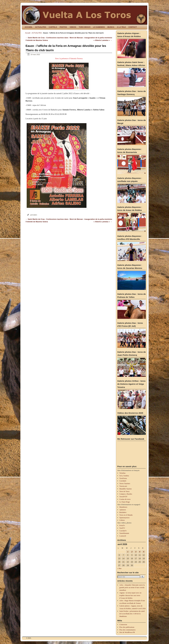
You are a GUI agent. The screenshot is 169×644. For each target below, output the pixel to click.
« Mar (119, 568)
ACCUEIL (29, 27)
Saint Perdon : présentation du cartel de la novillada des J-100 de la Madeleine (132, 614)
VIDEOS (73, 27)
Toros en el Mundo (126, 515)
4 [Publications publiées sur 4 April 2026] (140, 552)
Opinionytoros (124, 518)
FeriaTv (122, 525)
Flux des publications (127, 627)
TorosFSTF (123, 497)
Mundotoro (123, 507)
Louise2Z (123, 536)
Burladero (123, 512)
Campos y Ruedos (126, 494)
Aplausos (123, 510)
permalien (34, 215)
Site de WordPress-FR (127, 632)
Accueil (28, 33)
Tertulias (122, 473)
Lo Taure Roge (125, 502)
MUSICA (111, 27)
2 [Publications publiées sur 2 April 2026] (132, 552)
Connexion (123, 624)
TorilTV (122, 528)
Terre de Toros (124, 491)
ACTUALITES (41, 27)
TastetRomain (124, 533)
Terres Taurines (125, 483)
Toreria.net (123, 486)
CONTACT (133, 27)
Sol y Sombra (124, 476)
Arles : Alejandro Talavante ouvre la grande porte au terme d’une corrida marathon (132, 588)
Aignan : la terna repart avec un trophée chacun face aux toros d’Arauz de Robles (130, 595)
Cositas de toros (125, 499)
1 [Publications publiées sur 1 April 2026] (128, 552)
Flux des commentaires (127, 630)
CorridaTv (123, 531)
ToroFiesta (123, 478)
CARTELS (53, 27)
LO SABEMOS (99, 27)
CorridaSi (123, 481)
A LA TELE (121, 27)
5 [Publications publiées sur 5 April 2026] (144, 552)
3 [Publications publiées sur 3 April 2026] (136, 552)
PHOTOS (63, 27)
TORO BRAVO (85, 27)
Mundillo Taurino (125, 489)
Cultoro (122, 520)
